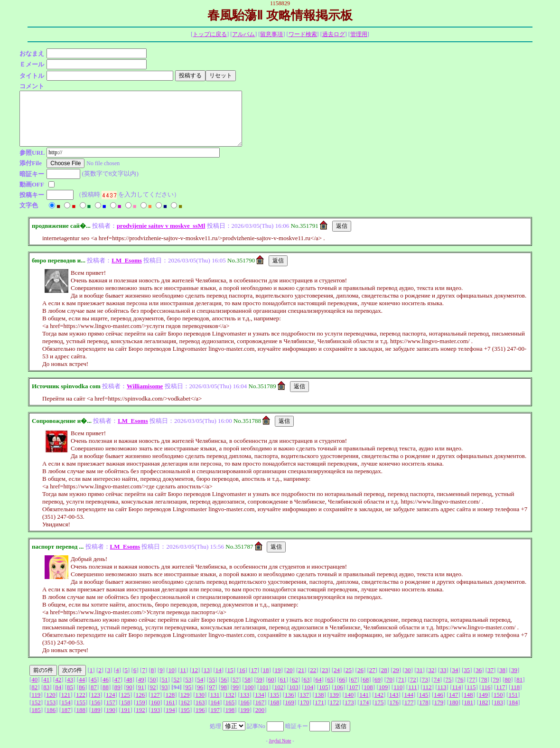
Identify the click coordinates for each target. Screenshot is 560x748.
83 (46, 687)
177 (409, 702)
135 (275, 695)
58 (247, 679)
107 (354, 687)
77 (472, 679)
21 (301, 670)
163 (200, 702)
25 (349, 670)
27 (372, 670)
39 (514, 670)
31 (420, 670)
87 (94, 687)
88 (106, 687)
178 (424, 702)
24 (337, 670)
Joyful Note (280, 741)
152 (36, 702)
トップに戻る (210, 34)
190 (111, 710)
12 (195, 670)
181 (469, 702)
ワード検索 (303, 34)
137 (304, 695)
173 (349, 702)
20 (289, 670)
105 (324, 687)
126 (140, 695)
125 (125, 695)
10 (172, 670)
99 (236, 687)
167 (260, 702)
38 (502, 670)
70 (389, 679)
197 (215, 710)
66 (342, 679)
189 (96, 710)
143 (394, 695)
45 (94, 679)
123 (96, 695)
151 (513, 695)
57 (236, 679)
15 (230, 670)
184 (513, 702)
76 (461, 679)
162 (186, 702)
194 (170, 710)
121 (66, 695)
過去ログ (334, 34)
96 (200, 687)
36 (479, 670)
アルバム (243, 34)
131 (215, 695)
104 (309, 687)
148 (468, 695)
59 (259, 679)
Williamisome (145, 386)
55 (212, 679)
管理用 (359, 34)
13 (207, 670)
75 (449, 679)
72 (413, 679)
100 (249, 687)
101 (264, 687)
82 (34, 687)
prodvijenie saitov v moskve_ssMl (161, 226)
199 (245, 710)
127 (155, 695)
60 (271, 679)
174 (364, 702)
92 (153, 687)
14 (219, 670)
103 (294, 687)
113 (442, 687)
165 (230, 702)
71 (401, 679)
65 (330, 679)
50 (153, 679)
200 (260, 710)
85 (70, 687)
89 (117, 687)
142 (379, 695)
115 (471, 687)
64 (318, 679)
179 (439, 702)
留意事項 (271, 34)
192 (140, 710)
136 (289, 695)
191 (126, 710)
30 (408, 670)
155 (81, 702)
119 (36, 695)
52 (176, 679)
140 (349, 695)
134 (260, 695)
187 (66, 710)
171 (319, 702)
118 (515, 687)
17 (254, 670)
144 (409, 695)
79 (496, 679)
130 (200, 695)
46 (106, 679)
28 (384, 670)
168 (275, 702)
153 (51, 702)
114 (457, 687)
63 (307, 679)
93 (164, 687)
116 (486, 687)
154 (66, 702)
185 (36, 710)
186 (51, 710)
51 (164, 679)
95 (188, 687)
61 (283, 679)
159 (140, 702)
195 (186, 710)
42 (58, 679)
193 (156, 710)
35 (467, 670)
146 (439, 695)
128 (170, 695)
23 (325, 670)
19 (277, 670)
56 (224, 679)
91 (141, 687)
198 (230, 710)
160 (156, 702)
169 (290, 702)
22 (313, 670)
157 (111, 702)
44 (82, 679)
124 (111, 695)
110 (398, 687)
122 (81, 695)
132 (230, 695)
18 (266, 670)
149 (484, 695)
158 (126, 702)
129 (185, 695)
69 (378, 679)
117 (500, 687)
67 (354, 679)
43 (70, 679)
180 (454, 702)
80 (508, 679)
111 (413, 687)
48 (129, 679)
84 (58, 687)
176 (394, 702)
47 (117, 679)
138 (319, 695)
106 (338, 687)
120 (51, 695)
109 (383, 687)
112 (427, 687)
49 (141, 679)
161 (170, 702)
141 (364, 695)
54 (200, 679)
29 (396, 670)
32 (431, 670)
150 (498, 695)
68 (366, 679)
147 (454, 695)
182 (484, 702)
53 (188, 679)
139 (334, 695)
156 (96, 702)
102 (279, 687)
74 (437, 679)
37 (490, 670)
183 (498, 702)
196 (200, 710)
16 (242, 670)
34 (455, 670)
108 (368, 687)
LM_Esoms (127, 260)
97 (212, 687)
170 (305, 702)
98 (224, 687)
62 (295, 679)
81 (519, 679)
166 (245, 702)
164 (215, 702)
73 (425, 679)
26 (360, 670)
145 (424, 695)
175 (379, 702)
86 (82, 687)
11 (183, 670)
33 (443, 670)
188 (81, 710)
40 (34, 679)
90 (129, 687)
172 (335, 702)
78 (484, 679)
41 (46, 679)
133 (245, 695)
